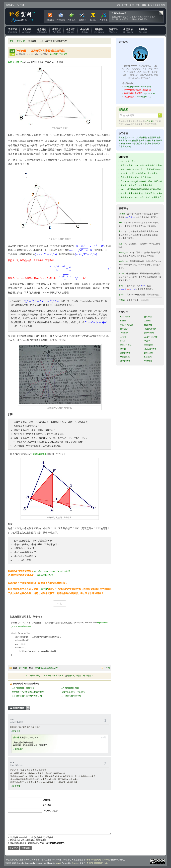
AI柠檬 (123, 337)
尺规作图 (39, 668)
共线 (56, 668)
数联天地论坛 (15, 62)
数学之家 (124, 329)
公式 (132, 5)
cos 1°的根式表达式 (129, 161)
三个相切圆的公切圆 (70, 688)
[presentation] (90, 246)
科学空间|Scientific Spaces (22, 17)
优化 (137, 138)
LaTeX (93, 16)
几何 (149, 144)
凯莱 (121, 244)
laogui (58, 863)
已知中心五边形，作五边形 (79, 676)
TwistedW (124, 333)
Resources (143, 31)
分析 (149, 141)
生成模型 (123, 138)
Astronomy (27, 31)
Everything (12, 31)
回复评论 (16, 731)
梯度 (121, 141)
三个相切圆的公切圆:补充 (23, 688)
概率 (159, 138)
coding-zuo (149, 345)
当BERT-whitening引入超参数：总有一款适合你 (141, 181)
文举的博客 (125, 361)
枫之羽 (147, 341)
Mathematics (42, 31)
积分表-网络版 (127, 325)
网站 (154, 138)
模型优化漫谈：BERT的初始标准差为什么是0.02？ (143, 165)
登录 (119, 5)
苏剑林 (16, 737)
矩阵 (125, 141)
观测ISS (82, 16)
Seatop (123, 321)
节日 (154, 144)
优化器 (135, 141)
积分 (123, 144)
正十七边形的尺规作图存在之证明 (27, 696)
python (128, 144)
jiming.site (149, 353)
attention (131, 138)
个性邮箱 (61, 16)
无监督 (139, 144)
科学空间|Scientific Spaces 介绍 (138, 87)
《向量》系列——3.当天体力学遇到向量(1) (47, 676)
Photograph (99, 31)
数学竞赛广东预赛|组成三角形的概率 (28, 692)
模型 (150, 138)
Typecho (75, 863)
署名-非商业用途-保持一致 (98, 860)
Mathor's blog (126, 345)
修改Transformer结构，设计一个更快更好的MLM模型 (144, 169)
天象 (138, 5)
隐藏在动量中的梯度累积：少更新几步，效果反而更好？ (146, 193)
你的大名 (47, 800)
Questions (113, 31)
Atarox (121, 274)
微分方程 (143, 141)
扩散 (145, 144)
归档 (163, 5)
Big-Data (71, 31)
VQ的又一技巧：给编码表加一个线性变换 (139, 173)
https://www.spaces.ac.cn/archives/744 (52, 571)
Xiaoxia (147, 321)
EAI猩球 (148, 357)
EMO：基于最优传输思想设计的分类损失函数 (141, 189)
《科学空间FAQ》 (45, 575)
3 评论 (107, 668)
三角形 (50, 668)
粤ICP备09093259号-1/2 (97, 863)
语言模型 (143, 138)
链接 (144, 5)
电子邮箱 (47, 805)
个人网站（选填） (51, 811)
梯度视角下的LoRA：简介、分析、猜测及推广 (141, 197)
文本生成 (123, 147)
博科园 (123, 349)
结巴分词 (149, 121)
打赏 (126, 5)
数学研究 (21, 41)
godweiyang (149, 333)
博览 (156, 5)
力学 (134, 144)
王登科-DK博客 (151, 337)
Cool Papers (125, 317)
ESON (123, 341)
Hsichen (122, 214)
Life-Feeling (128, 31)
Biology (85, 31)
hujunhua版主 (40, 454)
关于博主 (104, 16)
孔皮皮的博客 (150, 349)
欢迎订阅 (50, 16)
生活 (158, 144)
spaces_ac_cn (150, 93)
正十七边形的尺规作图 (71, 696)
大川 (121, 231)
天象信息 (71, 16)
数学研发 (148, 317)
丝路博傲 (148, 325)
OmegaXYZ (125, 357)
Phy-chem (57, 31)
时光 (150, 5)
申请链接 (148, 361)
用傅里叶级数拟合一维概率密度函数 (137, 185)
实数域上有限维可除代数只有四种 (136, 177)
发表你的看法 (21, 708)
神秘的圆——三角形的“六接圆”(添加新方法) (41, 51)
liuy (120, 223)
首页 (12, 41)
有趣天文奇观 (150, 329)
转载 (130, 141)
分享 (41, 589)
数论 (129, 147)
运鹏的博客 (125, 353)
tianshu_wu (123, 253)
